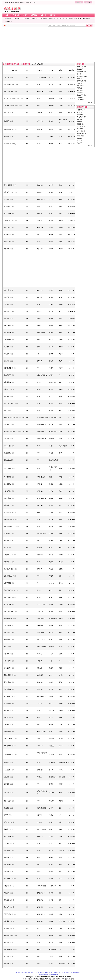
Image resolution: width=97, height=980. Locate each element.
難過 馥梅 (15, 84)
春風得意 (6, 144)
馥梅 (27, 77)
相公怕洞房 (7, 597)
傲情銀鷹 (6, 928)
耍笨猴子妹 (7, 640)
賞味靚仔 (6, 858)
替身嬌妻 (6, 199)
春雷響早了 (7, 505)
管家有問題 (80, 90)
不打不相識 (7, 914)
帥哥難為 (6, 872)
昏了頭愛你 (7, 703)
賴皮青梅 (6, 137)
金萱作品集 (60, 18)
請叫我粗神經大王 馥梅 (17, 418)
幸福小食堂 (80, 136)
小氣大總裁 (80, 86)
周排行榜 (35, 18)
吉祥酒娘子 (7, 562)
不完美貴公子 (81, 110)
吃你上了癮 (7, 468)
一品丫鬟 (6, 113)
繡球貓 (6, 548)
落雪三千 (80, 112)
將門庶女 (6, 98)
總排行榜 (17, 18)
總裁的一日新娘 (82, 72)
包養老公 (6, 389)
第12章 (14, 512)
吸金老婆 (6, 396)
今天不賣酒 (7, 583)
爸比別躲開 (7, 604)
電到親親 (6, 900)
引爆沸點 (6, 843)
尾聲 (12, 77)
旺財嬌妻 (80, 119)
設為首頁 (7, 3)
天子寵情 (6, 541)
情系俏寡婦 (7, 746)
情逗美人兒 (7, 879)
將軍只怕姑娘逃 (82, 81)
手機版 (35, 3)
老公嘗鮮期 (7, 368)
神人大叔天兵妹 (9, 403)
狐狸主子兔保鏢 (9, 460)
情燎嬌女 (6, 893)
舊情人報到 (7, 213)
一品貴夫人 (7, 555)
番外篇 (14, 597)
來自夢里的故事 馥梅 (17, 99)
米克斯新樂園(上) (9, 526)
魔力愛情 (6, 763)
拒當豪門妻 (7, 220)
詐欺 (5, 410)
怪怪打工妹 (7, 696)
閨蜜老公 (80, 88)
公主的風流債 (8, 185)
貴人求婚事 (7, 375)
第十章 (14, 368)
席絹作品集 (52, 18)
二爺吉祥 (6, 304)
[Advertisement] (49, 45)
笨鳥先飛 (6, 439)
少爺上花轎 (7, 446)
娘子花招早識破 (9, 569)
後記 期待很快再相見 (16, 106)
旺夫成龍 (6, 361)
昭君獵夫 (6, 249)
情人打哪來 (7, 477)
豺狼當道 (6, 425)
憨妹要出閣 (7, 626)
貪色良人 (6, 654)
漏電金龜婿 (7, 130)
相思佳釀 (80, 138)
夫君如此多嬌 (81, 126)
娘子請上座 (7, 453)
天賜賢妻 (6, 964)
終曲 (12, 829)
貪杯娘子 (6, 886)
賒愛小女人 (80, 79)
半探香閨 (6, 106)
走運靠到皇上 (8, 576)
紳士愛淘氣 (80, 129)
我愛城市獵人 (8, 949)
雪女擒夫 (6, 907)
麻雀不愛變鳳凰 (9, 935)
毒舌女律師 (7, 836)
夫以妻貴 (6, 347)
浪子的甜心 (7, 512)
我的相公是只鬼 (82, 67)
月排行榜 (26, 18)
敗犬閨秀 (6, 121)
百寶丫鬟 (6, 77)
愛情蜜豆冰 (7, 668)
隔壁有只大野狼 (9, 192)
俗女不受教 (7, 633)
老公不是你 (7, 498)
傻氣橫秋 (6, 829)
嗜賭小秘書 (7, 801)
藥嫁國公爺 (7, 84)
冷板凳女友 (80, 100)
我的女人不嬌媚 (82, 95)
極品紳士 (6, 777)
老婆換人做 (7, 491)
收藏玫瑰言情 (15, 3)
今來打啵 (6, 725)
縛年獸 (6, 815)
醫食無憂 (80, 122)
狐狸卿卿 (6, 710)
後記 (16, 91)
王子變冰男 (7, 770)
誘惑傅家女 (7, 311)
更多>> (90, 102)
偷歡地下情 (7, 675)
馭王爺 (79, 74)
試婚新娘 (6, 792)
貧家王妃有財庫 (9, 91)
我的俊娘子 (80, 69)
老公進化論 (7, 242)
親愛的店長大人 (82, 133)
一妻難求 (6, 318)
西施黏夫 (6, 297)
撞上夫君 (6, 957)
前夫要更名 (7, 206)
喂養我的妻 (7, 326)
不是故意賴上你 (9, 754)
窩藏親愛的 (7, 382)
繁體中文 (22, 3)
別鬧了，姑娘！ (9, 739)
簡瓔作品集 (78, 18)
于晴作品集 (86, 18)
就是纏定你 (7, 850)
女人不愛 (80, 143)
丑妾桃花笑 (80, 93)
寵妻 (5, 647)
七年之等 (80, 83)
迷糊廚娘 (6, 942)
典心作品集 (8, 21)
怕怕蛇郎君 (7, 534)
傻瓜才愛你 (7, 682)
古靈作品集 (43, 18)
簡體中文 (29, 3)
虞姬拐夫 (6, 290)
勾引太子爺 (7, 340)
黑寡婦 (6, 717)
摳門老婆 (6, 822)
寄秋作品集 (69, 18)
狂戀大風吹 (7, 228)
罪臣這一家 (80, 124)
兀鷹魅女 (6, 921)
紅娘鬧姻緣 (7, 732)
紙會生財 (80, 141)
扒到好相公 (7, 865)
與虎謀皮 (6, 432)
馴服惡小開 (7, 333)
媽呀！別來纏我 (9, 611)
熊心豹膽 (6, 418)
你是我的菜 (80, 97)
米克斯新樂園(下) (9, 519)
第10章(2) (15, 130)
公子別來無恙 (81, 131)
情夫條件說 (7, 235)
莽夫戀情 (6, 808)
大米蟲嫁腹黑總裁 (82, 76)
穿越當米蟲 (80, 115)
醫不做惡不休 (8, 618)
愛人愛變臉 (7, 484)
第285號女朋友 (8, 590)
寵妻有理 (6, 784)
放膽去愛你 (7, 689)
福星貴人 (6, 354)
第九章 (9, 647)
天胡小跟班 (7, 661)
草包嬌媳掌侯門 (82, 117)
